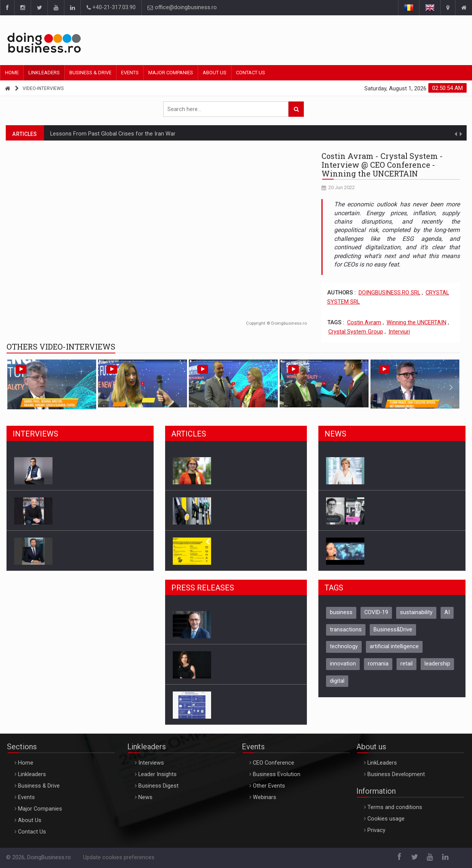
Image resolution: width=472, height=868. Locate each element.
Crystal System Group (356, 332)
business (341, 612)
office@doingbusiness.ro (182, 7)
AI (447, 612)
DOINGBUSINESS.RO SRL (389, 293)
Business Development (396, 774)
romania (378, 664)
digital (337, 681)
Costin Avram (364, 323)
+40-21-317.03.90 (111, 7)
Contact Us (251, 73)
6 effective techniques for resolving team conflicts (114, 132)
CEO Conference (274, 763)
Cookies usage (386, 819)
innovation (343, 664)
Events (130, 73)
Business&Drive (393, 630)
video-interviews (43, 88)
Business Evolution (277, 774)
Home (12, 73)
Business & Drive (90, 73)
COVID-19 (376, 612)
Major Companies (171, 73)
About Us (215, 73)
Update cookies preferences (119, 857)
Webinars (265, 797)
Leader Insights (157, 774)
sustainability (416, 612)
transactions (346, 630)
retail (406, 664)
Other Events (269, 786)
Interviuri (399, 332)
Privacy (376, 830)
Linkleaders (44, 73)
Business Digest (158, 786)
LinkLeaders (382, 763)
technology (344, 647)
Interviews (151, 763)
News (145, 797)
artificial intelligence (394, 647)
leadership (437, 664)
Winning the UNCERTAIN (416, 323)
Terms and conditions (395, 807)
